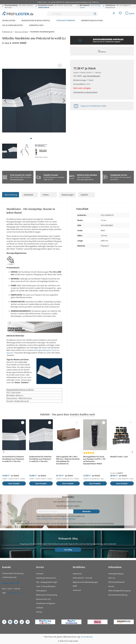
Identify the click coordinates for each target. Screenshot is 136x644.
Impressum (77, 590)
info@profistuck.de (14, 593)
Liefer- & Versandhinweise (46, 586)
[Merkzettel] (120, 14)
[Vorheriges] (5, 101)
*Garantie (40, 574)
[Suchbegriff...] (70, 14)
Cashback (40, 608)
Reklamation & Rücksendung (47, 595)
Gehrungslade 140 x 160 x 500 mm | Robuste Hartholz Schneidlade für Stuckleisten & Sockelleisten (68, 460)
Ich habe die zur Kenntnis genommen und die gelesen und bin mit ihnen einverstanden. (66, 523)
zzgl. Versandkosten (91, 76)
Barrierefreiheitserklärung (118, 595)
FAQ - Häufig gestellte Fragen (47, 582)
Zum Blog (68, 550)
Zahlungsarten (41, 591)
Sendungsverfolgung (116, 574)
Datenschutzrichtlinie (45, 519)
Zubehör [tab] (84, 195)
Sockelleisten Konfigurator (46, 603)
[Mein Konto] (114, 14)
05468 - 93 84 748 (11, 583)
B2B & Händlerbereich (117, 582)
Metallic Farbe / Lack (119, 457)
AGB (79, 523)
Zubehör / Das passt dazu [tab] (55, 414)
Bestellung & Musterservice (46, 578)
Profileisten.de (7, 32)
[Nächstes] (63, 101)
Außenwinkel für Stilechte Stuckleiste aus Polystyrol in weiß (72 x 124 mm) (40, 459)
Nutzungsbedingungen (67, 519)
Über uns (112, 578)
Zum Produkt (14, 484)
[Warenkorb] (130, 14)
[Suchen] (95, 14)
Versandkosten (87, 637)
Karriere (111, 586)
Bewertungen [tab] (68, 195)
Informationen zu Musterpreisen (85, 92)
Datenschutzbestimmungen (39, 523)
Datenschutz (77, 574)
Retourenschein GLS (43, 599)
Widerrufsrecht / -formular (83, 578)
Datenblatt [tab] (28, 195)
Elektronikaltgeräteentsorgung (119, 591)
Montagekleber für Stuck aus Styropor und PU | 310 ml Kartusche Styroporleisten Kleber (94, 460)
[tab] (11, 195)
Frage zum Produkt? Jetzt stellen (93, 106)
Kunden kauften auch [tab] (82, 414)
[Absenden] (87, 511)
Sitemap (39, 612)
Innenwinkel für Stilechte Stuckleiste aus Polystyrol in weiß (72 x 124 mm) (13, 459)
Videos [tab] (46, 195)
